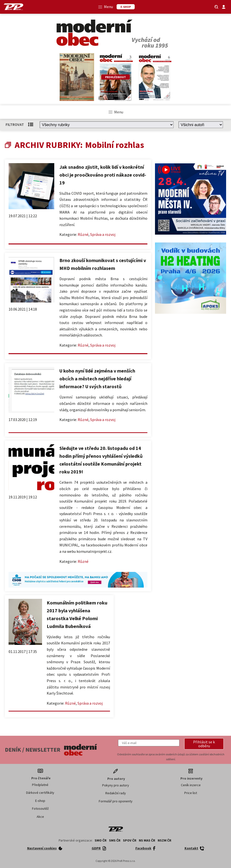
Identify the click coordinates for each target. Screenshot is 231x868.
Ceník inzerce (191, 785)
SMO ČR (101, 840)
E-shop (40, 801)
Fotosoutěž (40, 808)
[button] (204, 744)
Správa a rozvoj (103, 234)
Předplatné (40, 785)
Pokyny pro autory (116, 785)
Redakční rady (116, 793)
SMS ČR (115, 840)
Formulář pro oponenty (116, 801)
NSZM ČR (165, 840)
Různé (83, 234)
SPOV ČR (130, 840)
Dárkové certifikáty (40, 793)
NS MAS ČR (147, 840)
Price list (191, 793)
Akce (40, 817)
